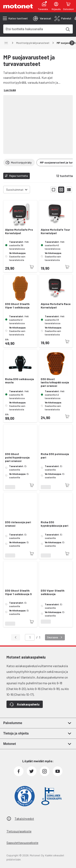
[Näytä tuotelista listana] (69, 190)
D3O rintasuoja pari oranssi (18, 524)
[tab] (42, 18)
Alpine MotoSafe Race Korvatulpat (56, 306)
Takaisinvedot (24, 818)
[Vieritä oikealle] (72, 43)
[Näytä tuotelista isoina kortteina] (54, 190)
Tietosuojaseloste (19, 831)
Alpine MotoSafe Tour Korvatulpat (55, 231)
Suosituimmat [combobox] (15, 190)
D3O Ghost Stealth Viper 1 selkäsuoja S (18, 592)
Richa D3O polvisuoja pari (55, 456)
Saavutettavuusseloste (22, 843)
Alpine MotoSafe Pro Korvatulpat (19, 231)
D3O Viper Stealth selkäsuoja (53, 592)
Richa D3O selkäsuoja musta (19, 381)
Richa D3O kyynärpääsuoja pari (55, 524)
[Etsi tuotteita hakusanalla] (67, 29)
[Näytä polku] (6, 43)
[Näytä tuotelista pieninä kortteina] (61, 190)
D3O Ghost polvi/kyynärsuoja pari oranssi (17, 457)
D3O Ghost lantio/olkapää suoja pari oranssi (55, 383)
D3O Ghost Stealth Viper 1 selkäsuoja (17, 306)
